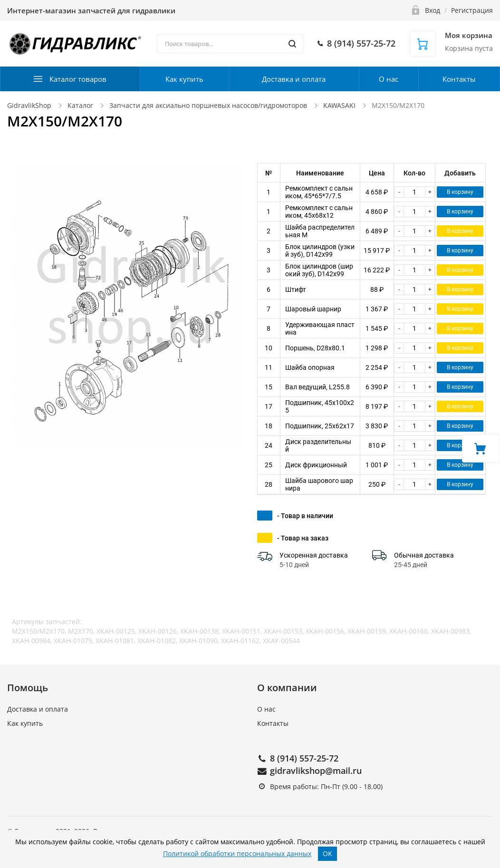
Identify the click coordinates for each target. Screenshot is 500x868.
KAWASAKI (340, 105)
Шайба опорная (310, 367)
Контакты (459, 79)
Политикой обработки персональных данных (237, 854)
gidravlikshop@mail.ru (316, 771)
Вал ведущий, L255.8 (317, 387)
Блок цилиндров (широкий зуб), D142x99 (319, 270)
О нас (389, 79)
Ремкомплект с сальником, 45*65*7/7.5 (319, 192)
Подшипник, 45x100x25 (320, 406)
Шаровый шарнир (313, 309)
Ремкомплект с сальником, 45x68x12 (319, 212)
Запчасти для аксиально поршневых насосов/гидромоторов (208, 105)
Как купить (184, 79)
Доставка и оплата (294, 79)
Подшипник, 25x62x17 (320, 426)
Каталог (80, 105)
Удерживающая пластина (320, 328)
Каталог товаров (78, 79)
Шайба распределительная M (320, 231)
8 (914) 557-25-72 (304, 758)
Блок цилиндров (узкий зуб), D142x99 (320, 251)
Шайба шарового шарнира (319, 484)
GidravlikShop (29, 105)
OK (327, 854)
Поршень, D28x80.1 (315, 348)
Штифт (296, 289)
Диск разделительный (318, 445)
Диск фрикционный (316, 465)
